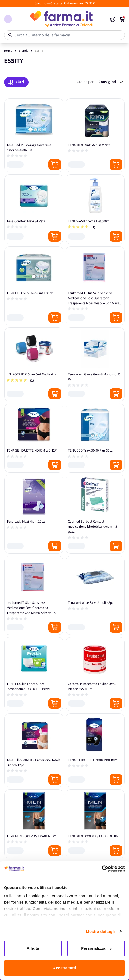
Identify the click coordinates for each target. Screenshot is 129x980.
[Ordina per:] (111, 82)
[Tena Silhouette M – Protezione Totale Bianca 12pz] (34, 750)
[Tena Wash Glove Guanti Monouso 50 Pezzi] (95, 364)
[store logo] (61, 19)
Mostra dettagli (100, 931)
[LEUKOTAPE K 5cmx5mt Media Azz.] (34, 364)
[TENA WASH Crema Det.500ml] (95, 209)
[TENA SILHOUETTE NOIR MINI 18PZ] (95, 750)
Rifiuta (33, 948)
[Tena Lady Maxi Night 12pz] (34, 514)
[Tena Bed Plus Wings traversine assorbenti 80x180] (34, 135)
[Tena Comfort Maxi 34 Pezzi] (34, 209)
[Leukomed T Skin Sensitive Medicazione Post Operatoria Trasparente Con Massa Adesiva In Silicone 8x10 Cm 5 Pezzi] (34, 595)
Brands (23, 51)
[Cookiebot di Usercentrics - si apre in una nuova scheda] (102, 869)
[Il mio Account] (113, 19)
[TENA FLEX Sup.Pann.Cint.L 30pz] (34, 286)
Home (8, 51)
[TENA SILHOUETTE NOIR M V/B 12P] (34, 438)
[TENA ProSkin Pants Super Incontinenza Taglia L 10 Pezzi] (34, 674)
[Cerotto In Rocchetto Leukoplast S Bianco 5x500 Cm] (95, 674)
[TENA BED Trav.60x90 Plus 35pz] (95, 438)
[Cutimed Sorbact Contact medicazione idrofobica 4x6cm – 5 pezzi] (95, 514)
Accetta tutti (65, 968)
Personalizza (96, 948)
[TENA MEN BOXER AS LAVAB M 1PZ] (34, 824)
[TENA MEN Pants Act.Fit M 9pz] (95, 135)
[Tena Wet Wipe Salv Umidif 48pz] (95, 595)
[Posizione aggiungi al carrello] (55, 165)
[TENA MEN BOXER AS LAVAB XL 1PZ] (95, 824)
